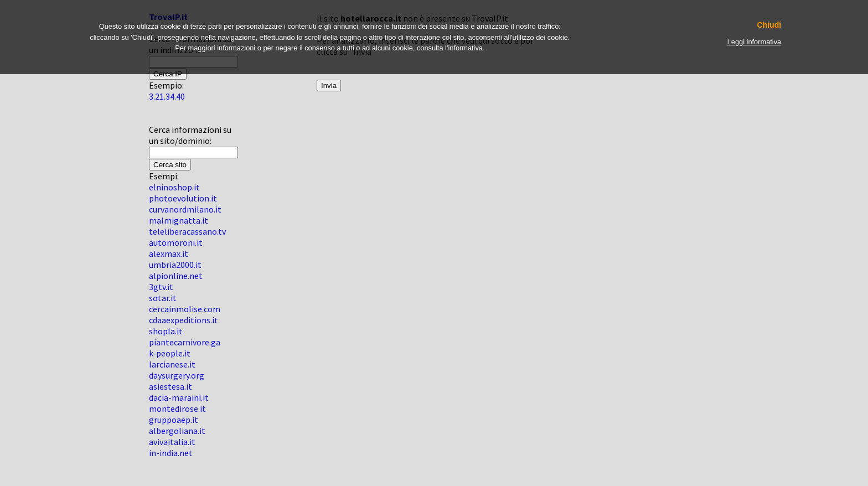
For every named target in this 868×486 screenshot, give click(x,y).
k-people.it (170, 353)
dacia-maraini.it (179, 397)
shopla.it (166, 331)
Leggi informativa (754, 42)
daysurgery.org (177, 375)
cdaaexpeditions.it (184, 320)
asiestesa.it (170, 386)
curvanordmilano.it (185, 209)
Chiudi (769, 25)
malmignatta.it (179, 220)
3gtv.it (161, 287)
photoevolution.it (183, 198)
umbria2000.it (175, 265)
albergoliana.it (177, 431)
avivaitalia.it (172, 442)
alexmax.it (169, 254)
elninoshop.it (174, 187)
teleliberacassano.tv (187, 231)
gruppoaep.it (174, 420)
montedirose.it (177, 409)
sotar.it (163, 298)
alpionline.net (176, 276)
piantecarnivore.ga (185, 342)
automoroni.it (176, 242)
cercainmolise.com (185, 309)
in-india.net (171, 453)
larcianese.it (172, 364)
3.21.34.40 (167, 96)
